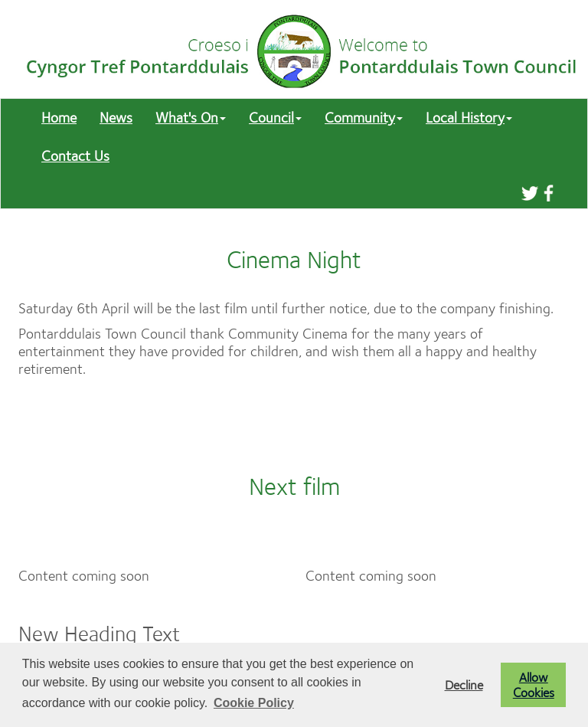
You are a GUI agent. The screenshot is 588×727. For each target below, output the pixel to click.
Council (275, 118)
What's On (191, 118)
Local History (469, 118)
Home (59, 118)
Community (364, 118)
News (116, 118)
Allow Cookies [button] (534, 685)
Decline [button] (464, 685)
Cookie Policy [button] (254, 703)
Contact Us (75, 156)
